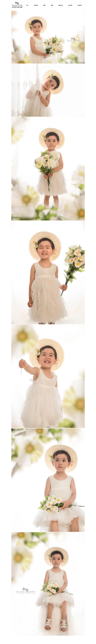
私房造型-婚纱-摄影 (17, 7)
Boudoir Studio (17, 5)
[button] (45, 5)
